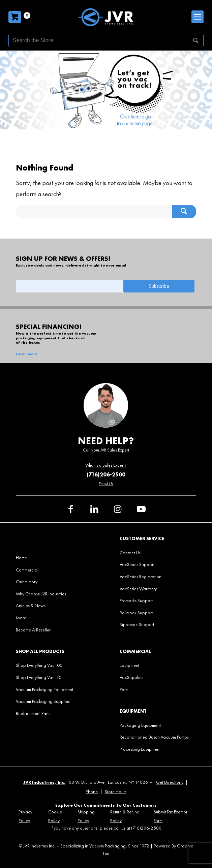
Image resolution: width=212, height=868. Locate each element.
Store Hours (116, 792)
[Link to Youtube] (141, 509)
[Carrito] (15, 17)
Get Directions (170, 782)
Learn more (27, 354)
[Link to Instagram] (118, 509)
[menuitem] (54, 558)
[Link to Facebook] (70, 509)
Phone (92, 792)
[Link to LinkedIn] (94, 509)
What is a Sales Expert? (106, 465)
